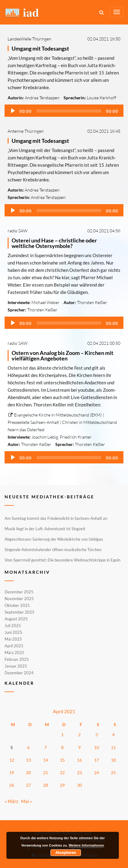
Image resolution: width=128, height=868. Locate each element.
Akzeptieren (66, 853)
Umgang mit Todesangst (40, 48)
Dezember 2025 (19, 592)
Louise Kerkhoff (102, 98)
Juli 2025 (13, 626)
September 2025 (20, 612)
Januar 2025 (16, 666)
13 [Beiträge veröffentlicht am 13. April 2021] (28, 760)
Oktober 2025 (17, 605)
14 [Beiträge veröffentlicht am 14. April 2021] (46, 760)
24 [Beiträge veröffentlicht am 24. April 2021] (97, 773)
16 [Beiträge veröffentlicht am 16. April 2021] (79, 760)
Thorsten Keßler (92, 302)
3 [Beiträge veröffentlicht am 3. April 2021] (97, 735)
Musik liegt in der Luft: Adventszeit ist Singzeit (45, 529)
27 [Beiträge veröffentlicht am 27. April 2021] (28, 785)
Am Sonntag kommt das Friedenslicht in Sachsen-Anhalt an (56, 518)
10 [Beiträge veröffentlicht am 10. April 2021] (97, 747)
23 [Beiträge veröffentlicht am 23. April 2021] (79, 773)
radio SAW (18, 231)
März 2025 (15, 653)
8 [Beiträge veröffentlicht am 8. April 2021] (62, 747)
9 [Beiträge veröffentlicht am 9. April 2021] (79, 747)
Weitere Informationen (86, 845)
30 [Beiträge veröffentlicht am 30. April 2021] (79, 785)
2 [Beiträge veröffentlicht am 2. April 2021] (79, 735)
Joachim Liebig (45, 437)
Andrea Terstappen (42, 98)
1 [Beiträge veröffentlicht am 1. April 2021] (62, 735)
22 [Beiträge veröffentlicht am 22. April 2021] (62, 773)
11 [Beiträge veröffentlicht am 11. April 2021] (113, 747)
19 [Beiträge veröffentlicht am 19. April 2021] (12, 773)
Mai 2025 (13, 639)
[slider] (69, 111)
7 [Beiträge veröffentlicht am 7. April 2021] (46, 747)
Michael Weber (46, 302)
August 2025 (16, 619)
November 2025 (19, 599)
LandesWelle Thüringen (29, 39)
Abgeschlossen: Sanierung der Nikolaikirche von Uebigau (54, 539)
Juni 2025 (13, 632)
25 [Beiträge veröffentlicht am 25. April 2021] (113, 773)
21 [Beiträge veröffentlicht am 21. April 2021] (46, 773)
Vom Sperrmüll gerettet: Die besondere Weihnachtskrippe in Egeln (62, 560)
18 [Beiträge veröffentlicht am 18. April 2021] (113, 760)
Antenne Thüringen (26, 131)
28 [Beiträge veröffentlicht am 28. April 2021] (46, 785)
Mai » (27, 801)
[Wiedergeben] (13, 111)
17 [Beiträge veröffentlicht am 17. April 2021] (97, 760)
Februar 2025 (17, 659)
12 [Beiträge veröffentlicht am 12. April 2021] (12, 760)
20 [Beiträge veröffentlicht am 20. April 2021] (28, 773)
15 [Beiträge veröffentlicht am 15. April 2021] (62, 760)
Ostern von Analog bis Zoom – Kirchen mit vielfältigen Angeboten (62, 356)
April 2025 (14, 646)
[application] (64, 111)
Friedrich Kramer (76, 437)
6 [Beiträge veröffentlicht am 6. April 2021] (28, 747)
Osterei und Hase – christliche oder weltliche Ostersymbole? (54, 243)
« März (11, 801)
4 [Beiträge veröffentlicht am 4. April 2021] (113, 735)
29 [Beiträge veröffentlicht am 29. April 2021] (62, 785)
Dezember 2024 (19, 672)
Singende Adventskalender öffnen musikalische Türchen (53, 550)
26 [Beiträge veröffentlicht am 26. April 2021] (12, 785)
